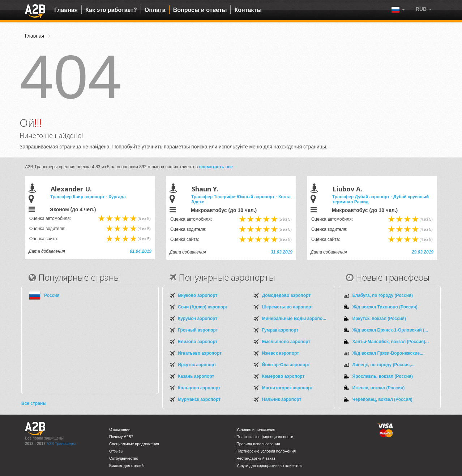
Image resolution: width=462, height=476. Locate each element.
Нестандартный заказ (256, 458)
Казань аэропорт (196, 376)
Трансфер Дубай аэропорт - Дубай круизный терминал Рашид (380, 199)
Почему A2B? (121, 437)
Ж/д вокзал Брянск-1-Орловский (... (390, 330)
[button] (424, 9)
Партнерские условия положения (266, 451)
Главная (66, 10)
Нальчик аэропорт (282, 399)
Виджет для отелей (126, 466)
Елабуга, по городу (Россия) (383, 295)
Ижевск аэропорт (281, 353)
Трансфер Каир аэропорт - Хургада (88, 197)
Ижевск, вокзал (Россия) (379, 388)
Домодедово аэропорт (286, 295)
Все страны (34, 403)
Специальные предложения (134, 444)
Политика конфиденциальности (265, 437)
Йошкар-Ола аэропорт (286, 365)
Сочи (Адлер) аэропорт (203, 307)
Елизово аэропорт (198, 342)
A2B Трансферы (61, 443)
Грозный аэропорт (198, 330)
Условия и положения (256, 429)
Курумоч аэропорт (198, 319)
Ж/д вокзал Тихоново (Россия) (385, 307)
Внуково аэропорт (198, 295)
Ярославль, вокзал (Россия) (383, 376)
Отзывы (116, 451)
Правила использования (258, 444)
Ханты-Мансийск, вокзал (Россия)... (391, 342)
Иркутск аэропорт (197, 365)
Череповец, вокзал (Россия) (382, 399)
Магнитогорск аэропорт (288, 388)
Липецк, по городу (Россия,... (384, 365)
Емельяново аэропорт (286, 342)
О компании (120, 429)
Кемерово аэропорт (283, 376)
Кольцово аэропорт (199, 388)
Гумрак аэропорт (280, 330)
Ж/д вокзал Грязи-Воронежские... (388, 353)
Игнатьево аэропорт (200, 353)
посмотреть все (216, 167)
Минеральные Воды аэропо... (294, 319)
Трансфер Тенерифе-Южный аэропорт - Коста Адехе (241, 199)
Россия (52, 295)
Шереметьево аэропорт (288, 307)
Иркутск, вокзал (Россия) (379, 319)
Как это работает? (111, 10)
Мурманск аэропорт (199, 399)
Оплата (155, 10)
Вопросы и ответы (200, 10)
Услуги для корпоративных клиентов (269, 466)
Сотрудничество (124, 458)
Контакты (248, 10)
